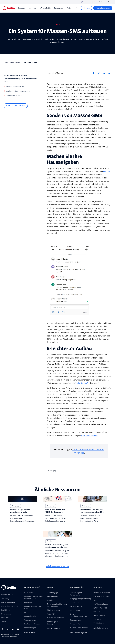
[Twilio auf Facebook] (3, 629)
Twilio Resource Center (13, 63)
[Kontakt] (87, 8)
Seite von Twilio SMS (89, 436)
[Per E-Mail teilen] (110, 73)
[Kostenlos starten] (103, 8)
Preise (70, 8)
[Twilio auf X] (8, 629)
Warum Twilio (46, 8)
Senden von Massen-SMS (16, 87)
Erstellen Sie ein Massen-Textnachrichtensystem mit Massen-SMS (20, 79)
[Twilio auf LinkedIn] (13, 629)
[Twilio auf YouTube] (19, 629)
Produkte (23, 8)
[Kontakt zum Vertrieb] (16, 106)
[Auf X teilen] (99, 73)
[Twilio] (9, 8)
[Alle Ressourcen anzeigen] (57, 566)
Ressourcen (60, 8)
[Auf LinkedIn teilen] (105, 73)
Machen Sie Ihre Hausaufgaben (18, 91)
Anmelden (108, 2)
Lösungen (33, 8)
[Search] (78, 8)
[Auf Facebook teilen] (94, 73)
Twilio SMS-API (82, 383)
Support (98, 2)
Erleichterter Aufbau (14, 96)
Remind (106, 172)
